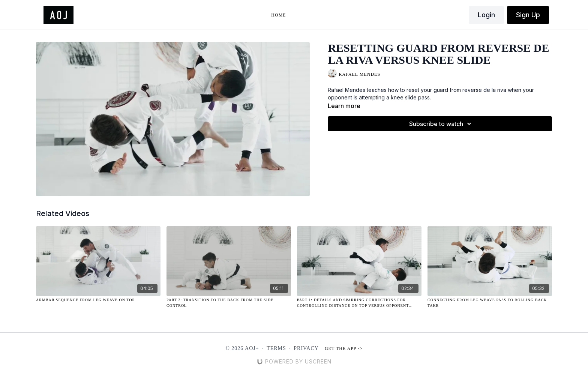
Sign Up (528, 15)
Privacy (306, 348)
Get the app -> (344, 348)
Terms (276, 348)
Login (486, 15)
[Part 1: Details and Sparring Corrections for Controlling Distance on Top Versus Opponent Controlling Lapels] (359, 303)
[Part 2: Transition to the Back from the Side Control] (229, 303)
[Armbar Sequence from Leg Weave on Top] (98, 300)
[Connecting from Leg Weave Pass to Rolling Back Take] (490, 303)
